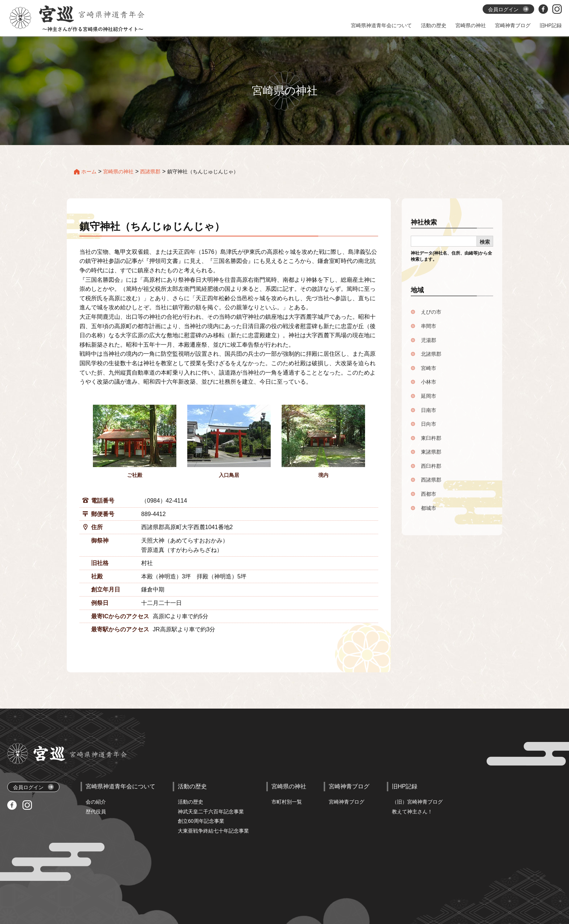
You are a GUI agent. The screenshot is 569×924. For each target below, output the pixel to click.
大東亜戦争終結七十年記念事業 (213, 831)
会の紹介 (96, 802)
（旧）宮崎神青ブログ (417, 802)
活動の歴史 (191, 802)
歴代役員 (96, 812)
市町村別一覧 (287, 802)
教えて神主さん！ (412, 812)
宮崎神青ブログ (347, 802)
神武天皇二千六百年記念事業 (211, 812)
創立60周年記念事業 (201, 821)
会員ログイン (33, 787)
